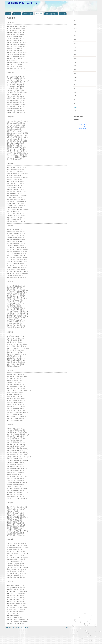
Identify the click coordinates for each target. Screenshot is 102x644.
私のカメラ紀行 (84, 124)
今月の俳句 (83, 128)
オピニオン (83, 126)
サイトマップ (25, 628)
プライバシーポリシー (15, 628)
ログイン (68, 628)
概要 (7, 628)
